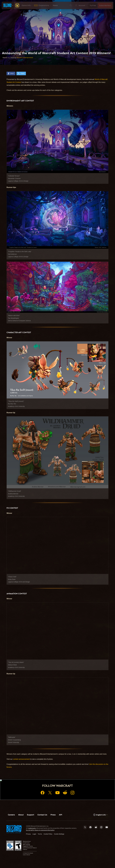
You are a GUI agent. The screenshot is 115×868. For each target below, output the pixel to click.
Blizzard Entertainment (25, 58)
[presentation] (8, 5)
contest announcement (21, 759)
